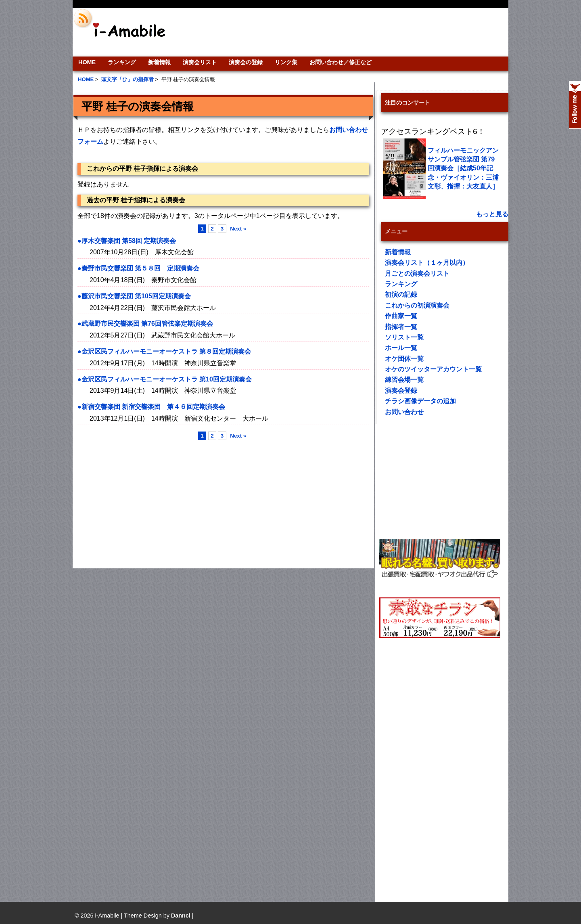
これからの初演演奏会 (417, 305)
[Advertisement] (345, 32)
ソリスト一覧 (404, 337)
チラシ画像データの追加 (420, 401)
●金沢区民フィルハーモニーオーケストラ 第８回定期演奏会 (164, 351)
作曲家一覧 (401, 316)
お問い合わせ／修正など (341, 62)
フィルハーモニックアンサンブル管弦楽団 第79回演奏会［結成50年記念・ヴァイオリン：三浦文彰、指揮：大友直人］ (463, 169)
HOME (87, 62)
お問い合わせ (404, 412)
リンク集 (286, 62)
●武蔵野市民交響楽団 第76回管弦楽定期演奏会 (145, 324)
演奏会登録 (401, 391)
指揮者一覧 (401, 327)
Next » (238, 229)
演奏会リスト (200, 62)
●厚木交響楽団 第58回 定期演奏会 (127, 241)
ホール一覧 (401, 348)
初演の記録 (401, 294)
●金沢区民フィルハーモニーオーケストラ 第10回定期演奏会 (165, 379)
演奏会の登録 (246, 62)
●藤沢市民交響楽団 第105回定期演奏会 (134, 296)
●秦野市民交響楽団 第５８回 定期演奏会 (138, 268)
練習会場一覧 (404, 380)
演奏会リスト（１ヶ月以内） (427, 263)
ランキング (122, 62)
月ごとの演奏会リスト (417, 273)
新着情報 (159, 62)
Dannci (181, 916)
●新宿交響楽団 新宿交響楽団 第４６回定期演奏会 (151, 407)
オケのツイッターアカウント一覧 (433, 369)
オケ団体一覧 (404, 359)
